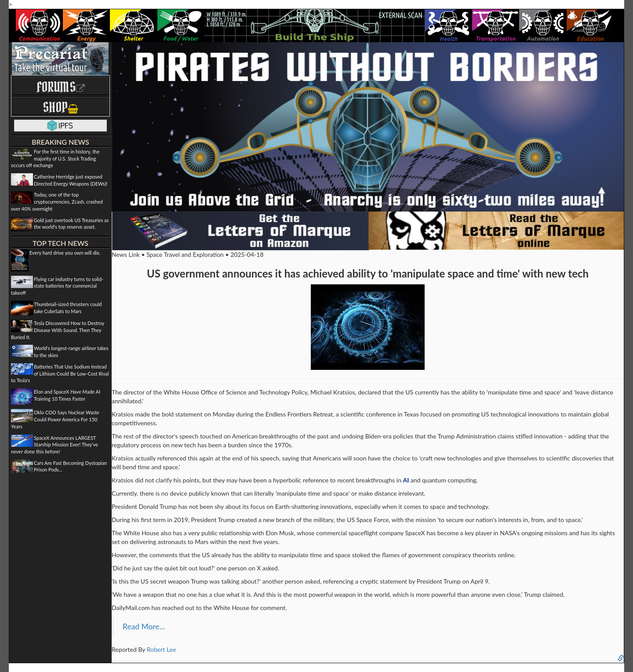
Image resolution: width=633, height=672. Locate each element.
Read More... (144, 626)
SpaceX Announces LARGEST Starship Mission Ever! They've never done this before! (55, 445)
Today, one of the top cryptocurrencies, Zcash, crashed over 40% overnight (57, 201)
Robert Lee (162, 649)
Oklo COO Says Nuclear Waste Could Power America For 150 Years (55, 419)
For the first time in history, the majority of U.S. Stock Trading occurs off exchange (55, 158)
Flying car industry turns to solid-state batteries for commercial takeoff (57, 286)
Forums (61, 87)
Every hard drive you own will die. (65, 253)
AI (406, 480)
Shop (60, 107)
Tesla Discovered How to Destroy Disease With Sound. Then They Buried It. (58, 330)
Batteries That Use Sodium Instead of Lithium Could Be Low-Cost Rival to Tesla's (60, 373)
